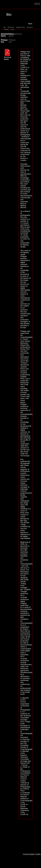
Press (12, 29)
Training (6, 29)
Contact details (29, 854)
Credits (38, 854)
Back (30, 24)
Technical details (7, 57)
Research (30, 27)
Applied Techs (20, 27)
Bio (5, 27)
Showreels (11, 27)
